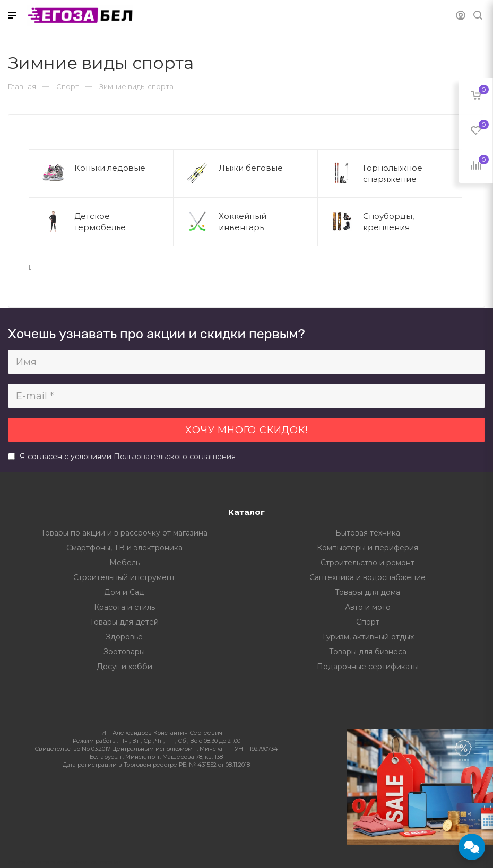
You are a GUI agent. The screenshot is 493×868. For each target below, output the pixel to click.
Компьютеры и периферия (367, 548)
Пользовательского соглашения (175, 457)
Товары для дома (367, 592)
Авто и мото (368, 607)
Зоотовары (124, 652)
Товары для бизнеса (368, 652)
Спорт (368, 622)
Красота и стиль (124, 607)
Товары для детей (124, 622)
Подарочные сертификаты (368, 667)
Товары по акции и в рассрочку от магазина (124, 533)
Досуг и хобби (124, 667)
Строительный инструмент (124, 577)
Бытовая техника (368, 533)
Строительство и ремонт (367, 563)
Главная (22, 86)
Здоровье (124, 637)
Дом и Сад (124, 592)
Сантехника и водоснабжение (367, 577)
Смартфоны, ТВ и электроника (124, 548)
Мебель (124, 563)
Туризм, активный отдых (368, 637)
